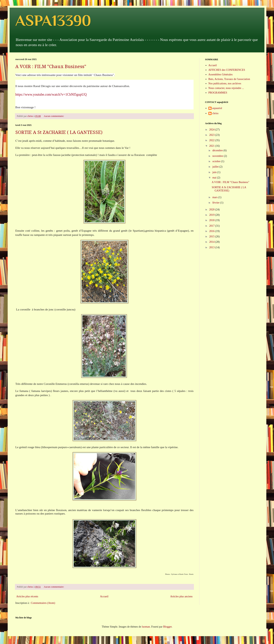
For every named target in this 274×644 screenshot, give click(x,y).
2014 (212, 242)
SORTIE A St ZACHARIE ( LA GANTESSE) (59, 132)
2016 (212, 231)
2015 (212, 237)
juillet (216, 167)
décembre (218, 150)
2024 (212, 130)
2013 (212, 247)
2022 (212, 140)
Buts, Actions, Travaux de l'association (229, 79)
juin (215, 172)
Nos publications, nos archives (225, 83)
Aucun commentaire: (54, 116)
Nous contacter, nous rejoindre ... (226, 88)
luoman (146, 627)
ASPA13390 (53, 20)
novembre (218, 156)
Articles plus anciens (181, 596)
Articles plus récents (27, 596)
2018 (212, 220)
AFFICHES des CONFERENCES (227, 70)
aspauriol (217, 108)
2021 (212, 146)
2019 (212, 215)
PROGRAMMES (218, 93)
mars (215, 197)
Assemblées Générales (221, 74)
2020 (212, 210)
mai (215, 178)
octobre (217, 161)
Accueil (104, 596)
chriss (215, 113)
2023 (212, 135)
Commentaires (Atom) (43, 603)
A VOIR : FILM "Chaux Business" (51, 67)
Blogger (167, 627)
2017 (212, 226)
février (216, 203)
